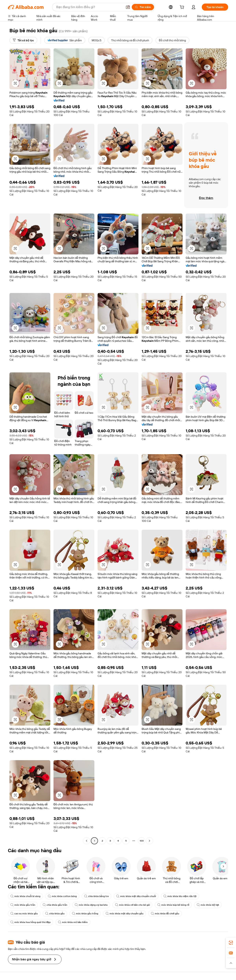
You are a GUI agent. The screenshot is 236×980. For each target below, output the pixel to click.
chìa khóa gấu (55, 914)
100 (142, 841)
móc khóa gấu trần (23, 905)
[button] (128, 7)
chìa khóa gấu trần (55, 905)
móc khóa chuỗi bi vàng (25, 896)
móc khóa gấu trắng (85, 914)
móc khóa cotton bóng (62, 896)
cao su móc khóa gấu (24, 914)
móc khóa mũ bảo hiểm (73, 922)
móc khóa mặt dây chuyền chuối (136, 896)
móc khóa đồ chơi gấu (165, 914)
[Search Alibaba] (89, 7)
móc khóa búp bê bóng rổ (173, 905)
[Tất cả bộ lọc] (23, 40)
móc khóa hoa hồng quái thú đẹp (30, 922)
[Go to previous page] (87, 841)
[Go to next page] (149, 841)
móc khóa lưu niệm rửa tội (180, 896)
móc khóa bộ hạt (208, 905)
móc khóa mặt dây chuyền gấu (124, 914)
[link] (231, 943)
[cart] (183, 8)
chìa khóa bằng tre (96, 896)
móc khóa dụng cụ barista (91, 905)
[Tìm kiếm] (143, 7)
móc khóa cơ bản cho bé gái (132, 905)
